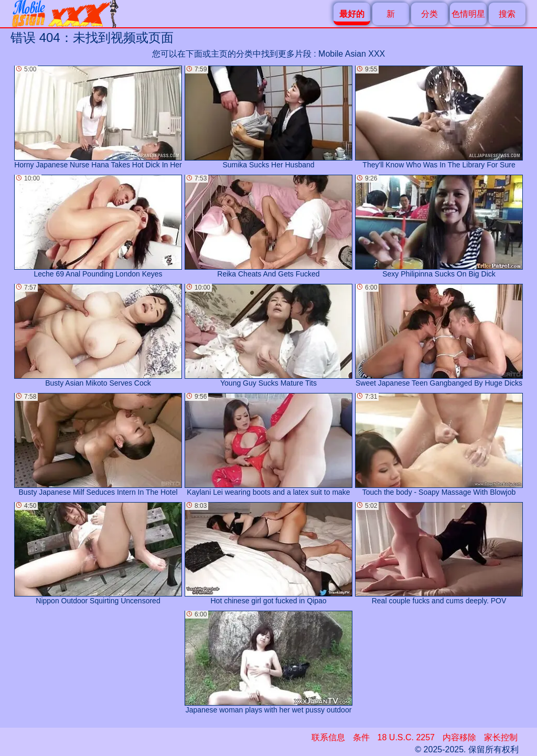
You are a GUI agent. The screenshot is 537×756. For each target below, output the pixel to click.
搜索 (507, 14)
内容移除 (459, 737)
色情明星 (468, 14)
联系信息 (328, 737)
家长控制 (501, 737)
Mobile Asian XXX (352, 54)
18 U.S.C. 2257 (406, 737)
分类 (429, 14)
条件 (361, 737)
